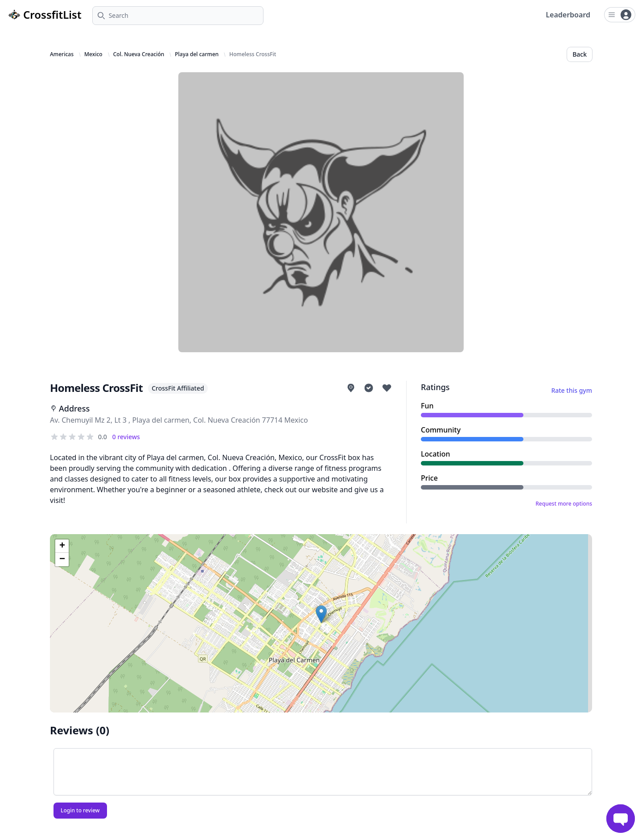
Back (580, 54)
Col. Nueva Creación (139, 54)
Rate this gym (572, 390)
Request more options (564, 504)
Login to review (80, 810)
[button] (321, 614)
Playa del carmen (197, 54)
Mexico (93, 54)
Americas (62, 54)
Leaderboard (568, 15)
